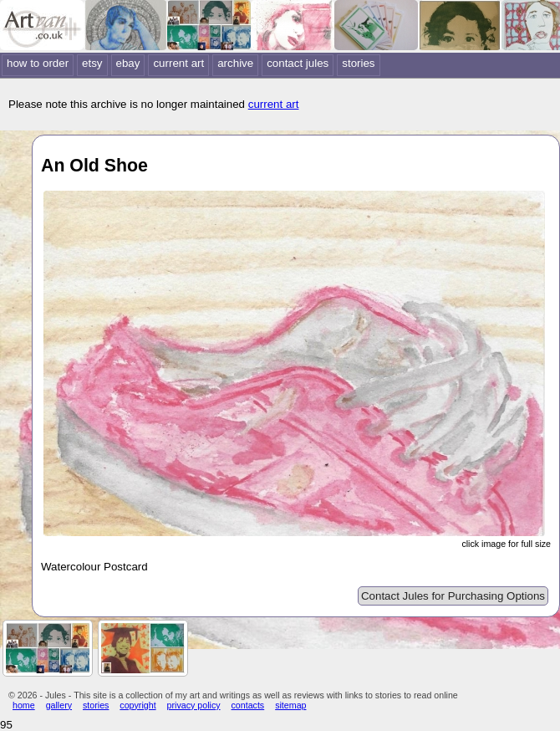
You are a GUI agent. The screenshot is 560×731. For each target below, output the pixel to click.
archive (235, 63)
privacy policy (194, 705)
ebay (128, 63)
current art (178, 63)
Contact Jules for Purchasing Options (453, 596)
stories (358, 63)
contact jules (298, 63)
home (24, 705)
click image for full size (506, 544)
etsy (92, 63)
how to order (38, 63)
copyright (137, 705)
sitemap (290, 705)
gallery (59, 705)
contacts (248, 705)
